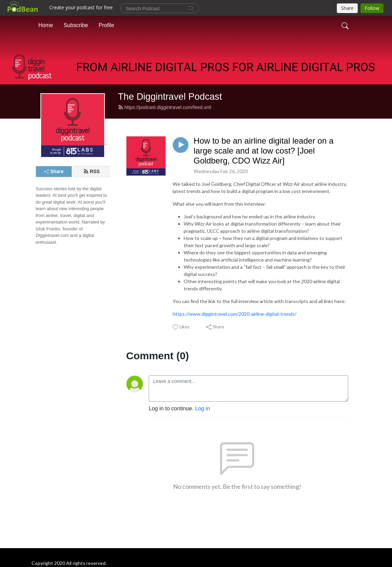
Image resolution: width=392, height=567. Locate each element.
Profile (106, 25)
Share (54, 171)
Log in (203, 408)
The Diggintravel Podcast (170, 96)
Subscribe (76, 25)
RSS (91, 171)
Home (46, 25)
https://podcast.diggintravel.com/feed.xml (165, 107)
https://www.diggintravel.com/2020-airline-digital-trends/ (235, 314)
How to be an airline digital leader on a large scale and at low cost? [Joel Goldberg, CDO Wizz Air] (264, 151)
